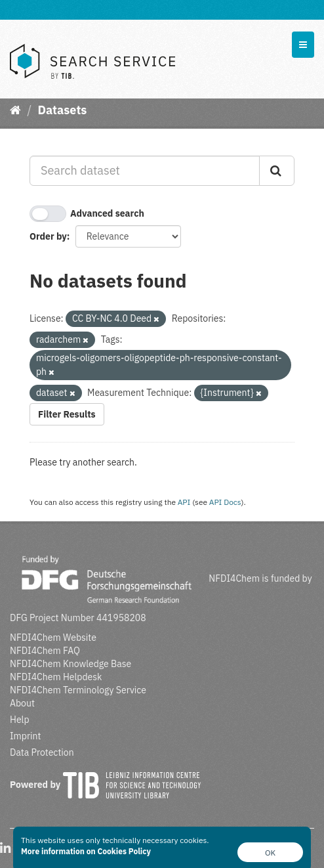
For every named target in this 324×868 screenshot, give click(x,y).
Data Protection (42, 752)
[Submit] (277, 171)
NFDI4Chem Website (53, 638)
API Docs (225, 502)
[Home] (15, 110)
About (22, 703)
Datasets (62, 110)
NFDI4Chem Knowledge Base (71, 664)
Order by (48, 236)
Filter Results (67, 414)
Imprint (25, 736)
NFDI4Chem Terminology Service (78, 690)
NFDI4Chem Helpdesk (56, 677)
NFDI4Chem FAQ (45, 651)
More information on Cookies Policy (86, 851)
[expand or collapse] (303, 45)
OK (270, 853)
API (184, 502)
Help (20, 720)
